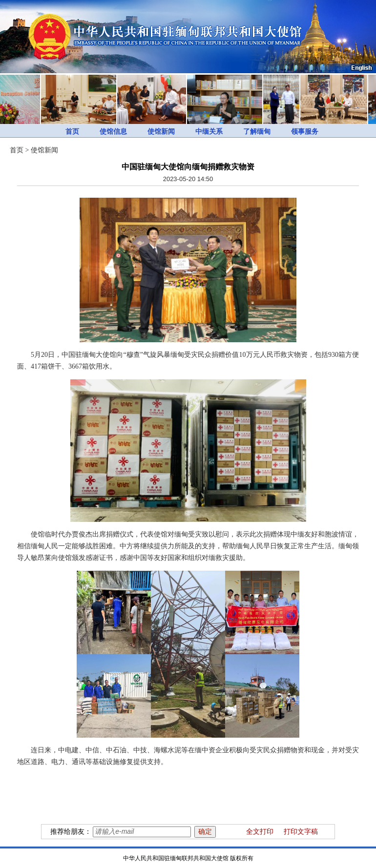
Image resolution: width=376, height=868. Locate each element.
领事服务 (305, 132)
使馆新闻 (161, 132)
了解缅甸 (257, 132)
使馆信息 (113, 132)
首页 (72, 132)
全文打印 (260, 832)
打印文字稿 (301, 832)
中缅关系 (209, 132)
